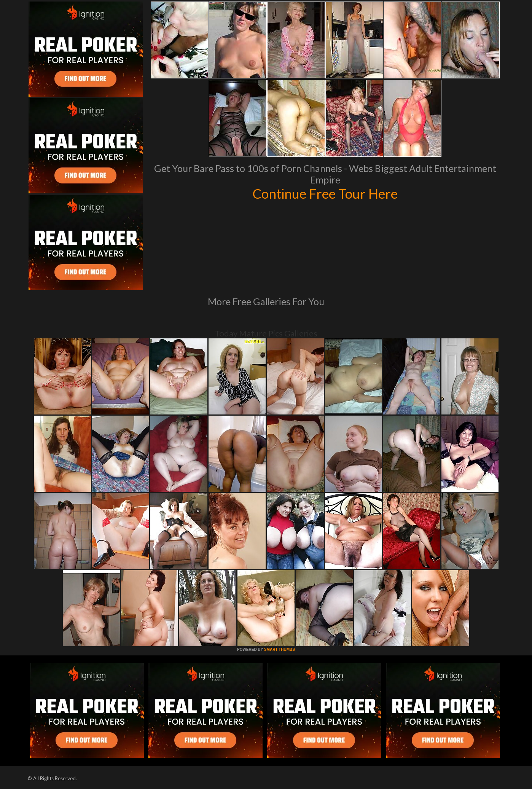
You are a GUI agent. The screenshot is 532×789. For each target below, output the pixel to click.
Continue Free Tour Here (325, 193)
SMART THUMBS (280, 650)
